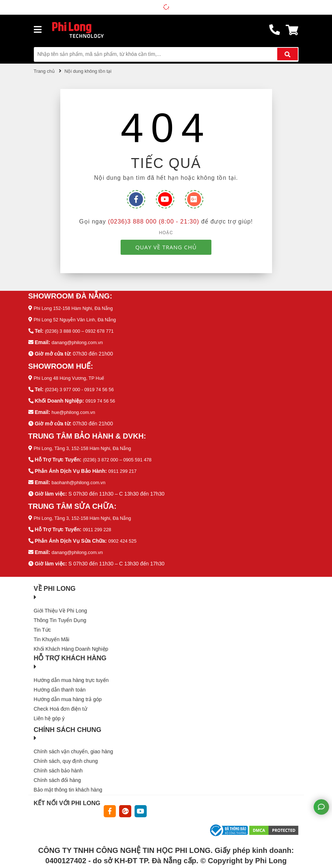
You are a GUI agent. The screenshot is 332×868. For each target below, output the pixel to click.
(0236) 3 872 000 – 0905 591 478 (121, 456)
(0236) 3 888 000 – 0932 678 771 (83, 330)
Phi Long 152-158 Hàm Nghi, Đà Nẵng (78, 308)
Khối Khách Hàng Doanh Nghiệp (71, 643)
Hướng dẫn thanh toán (60, 683)
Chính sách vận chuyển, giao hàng (74, 746)
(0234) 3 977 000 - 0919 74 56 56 (83, 387)
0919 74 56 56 (102, 398)
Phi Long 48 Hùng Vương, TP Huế (73, 376)
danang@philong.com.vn (80, 341)
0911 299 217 (124, 467)
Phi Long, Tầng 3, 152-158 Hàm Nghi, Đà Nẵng (88, 445)
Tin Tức (42, 624)
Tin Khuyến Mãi (52, 633)
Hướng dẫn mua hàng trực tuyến (71, 674)
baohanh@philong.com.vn (81, 478)
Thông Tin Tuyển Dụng (60, 614)
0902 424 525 (124, 536)
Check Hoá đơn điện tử (60, 703)
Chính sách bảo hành (58, 765)
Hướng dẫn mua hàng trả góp (68, 693)
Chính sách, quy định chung (66, 755)
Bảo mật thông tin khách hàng (68, 784)
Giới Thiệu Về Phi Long (60, 604)
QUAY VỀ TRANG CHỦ (166, 247)
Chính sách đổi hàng (58, 774)
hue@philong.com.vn (76, 409)
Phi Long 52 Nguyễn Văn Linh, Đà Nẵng (79, 319)
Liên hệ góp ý (49, 712)
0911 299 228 (99, 525)
